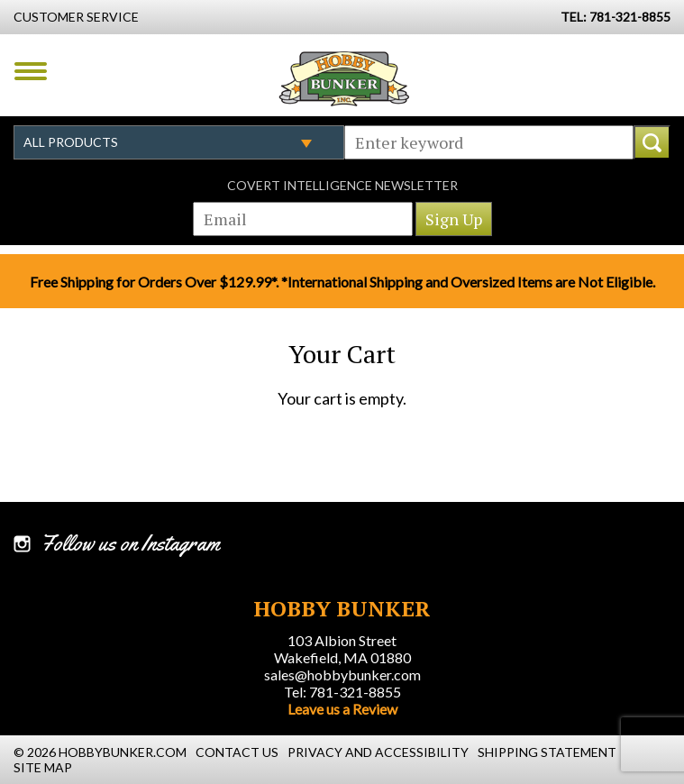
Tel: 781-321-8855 (342, 692)
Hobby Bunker (344, 78)
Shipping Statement (547, 752)
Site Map (43, 767)
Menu (31, 71)
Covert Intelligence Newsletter (342, 185)
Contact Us (237, 752)
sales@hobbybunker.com (342, 675)
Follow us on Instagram (130, 543)
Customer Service (76, 17)
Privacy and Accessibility (378, 752)
